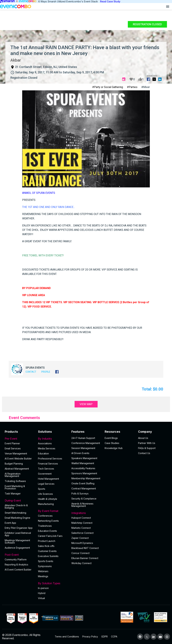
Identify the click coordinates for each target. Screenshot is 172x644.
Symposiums (45, 566)
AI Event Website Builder (18, 459)
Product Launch (47, 541)
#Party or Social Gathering (108, 87)
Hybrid (42, 593)
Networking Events (48, 521)
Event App (10, 523)
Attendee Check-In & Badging (16, 506)
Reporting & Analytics (16, 565)
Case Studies (112, 443)
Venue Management (16, 453)
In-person (43, 588)
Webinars (43, 571)
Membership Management (86, 478)
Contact (31, 372)
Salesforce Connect (82, 533)
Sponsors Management (84, 473)
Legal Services (46, 484)
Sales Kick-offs (46, 546)
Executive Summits (48, 556)
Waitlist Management (83, 463)
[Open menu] (168, 6)
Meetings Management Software (17, 541)
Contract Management (84, 488)
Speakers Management (84, 458)
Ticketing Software (15, 481)
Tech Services (46, 469)
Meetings (43, 576)
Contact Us (144, 453)
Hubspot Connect (81, 518)
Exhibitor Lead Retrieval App (18, 534)
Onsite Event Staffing (83, 483)
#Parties (132, 87)
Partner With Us (147, 443)
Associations (45, 443)
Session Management (83, 448)
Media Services (47, 448)
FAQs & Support (147, 448)
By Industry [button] (53, 439)
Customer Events (47, 551)
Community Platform (16, 559)
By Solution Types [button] (53, 583)
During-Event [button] (19, 500)
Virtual (41, 598)
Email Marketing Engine (17, 518)
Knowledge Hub (114, 448)
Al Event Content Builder (18, 570)
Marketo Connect (81, 528)
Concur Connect (80, 553)
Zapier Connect (80, 538)
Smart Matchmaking (15, 513)
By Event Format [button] (53, 511)
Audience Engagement (17, 548)
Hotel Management (48, 479)
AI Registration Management (13, 475)
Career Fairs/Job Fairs (50, 536)
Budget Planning (14, 464)
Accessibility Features (83, 468)
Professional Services (50, 459)
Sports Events (46, 561)
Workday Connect (81, 563)
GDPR (104, 637)
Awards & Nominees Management (82, 505)
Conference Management (86, 443)
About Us (143, 438)
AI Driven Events (80, 453)
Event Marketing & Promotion (15, 487)
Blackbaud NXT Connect (85, 548)
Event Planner (12, 443)
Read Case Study (110, 1)
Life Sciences (45, 494)
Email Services (13, 448)
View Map (86, 404)
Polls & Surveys (80, 494)
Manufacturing (46, 504)
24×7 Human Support (83, 438)
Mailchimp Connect (82, 523)
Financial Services (48, 464)
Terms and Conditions (67, 637)
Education (43, 453)
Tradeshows (45, 526)
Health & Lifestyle (48, 499)
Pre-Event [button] (19, 439)
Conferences (45, 516)
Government (45, 474)
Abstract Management (17, 469)
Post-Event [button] (19, 555)
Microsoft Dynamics (82, 543)
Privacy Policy (90, 637)
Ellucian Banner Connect (85, 558)
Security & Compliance (84, 499)
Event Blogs (111, 438)
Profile (46, 372)
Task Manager (13, 494)
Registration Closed (147, 24)
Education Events (47, 531)
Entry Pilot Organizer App (19, 528)
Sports (42, 489)
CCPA (114, 637)
